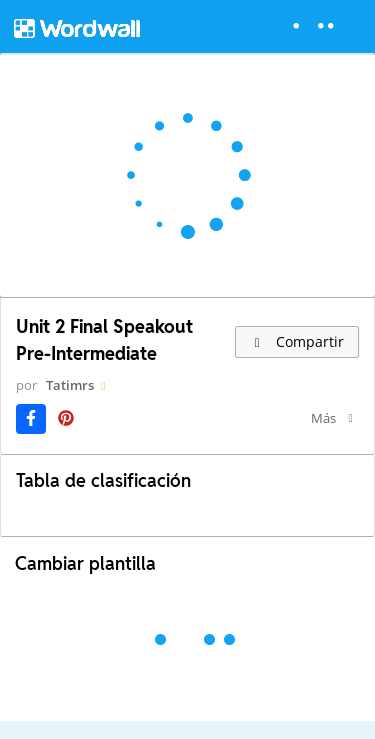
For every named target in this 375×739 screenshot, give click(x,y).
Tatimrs (70, 385)
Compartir (297, 341)
